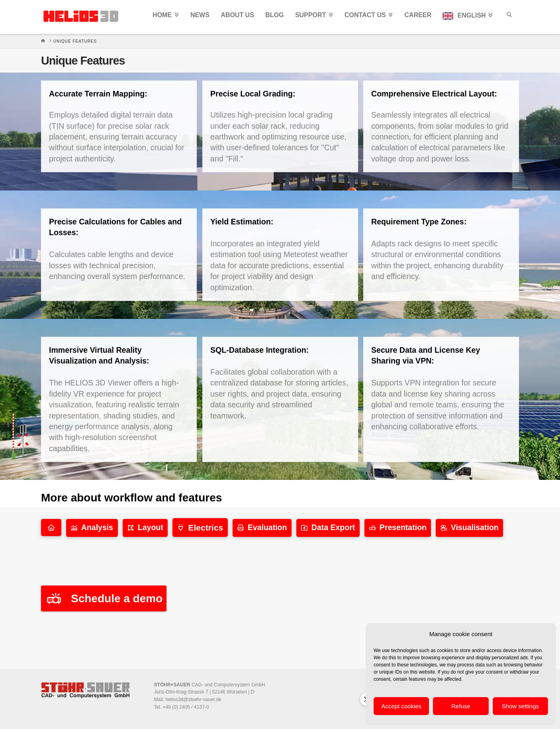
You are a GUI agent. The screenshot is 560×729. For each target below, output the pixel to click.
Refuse (461, 706)
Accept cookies (401, 706)
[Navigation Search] (509, 17)
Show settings (520, 706)
